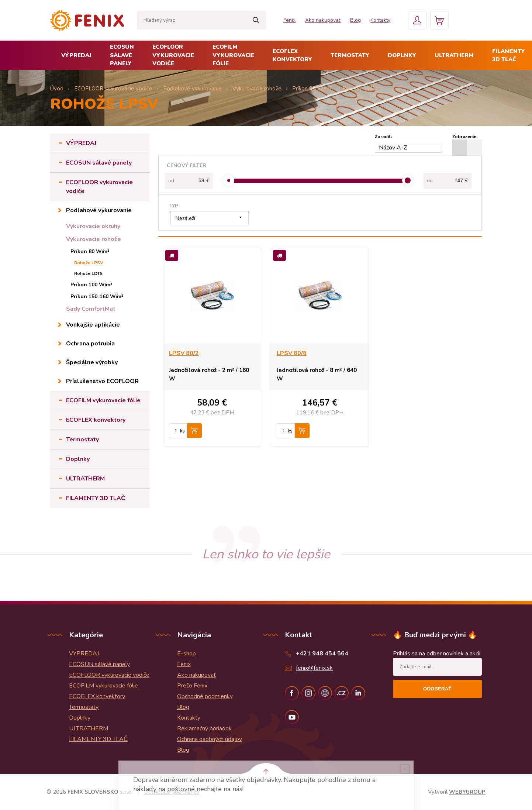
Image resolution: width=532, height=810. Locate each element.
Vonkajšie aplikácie (93, 325)
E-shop (186, 654)
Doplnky (402, 55)
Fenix (289, 20)
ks (182, 431)
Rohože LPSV (89, 263)
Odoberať (437, 689)
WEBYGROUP (467, 792)
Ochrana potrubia (90, 344)
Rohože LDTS (88, 273)
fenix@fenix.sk (314, 668)
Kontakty (380, 20)
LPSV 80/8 (292, 353)
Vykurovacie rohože (94, 239)
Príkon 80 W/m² (90, 251)
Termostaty (350, 55)
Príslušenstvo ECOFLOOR (102, 381)
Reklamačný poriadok (204, 728)
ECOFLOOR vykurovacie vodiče (173, 55)
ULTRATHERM (454, 55)
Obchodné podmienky (205, 696)
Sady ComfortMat (91, 309)
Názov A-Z (393, 148)
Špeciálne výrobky (92, 362)
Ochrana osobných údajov (210, 739)
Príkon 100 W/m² (91, 285)
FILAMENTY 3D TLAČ (96, 498)
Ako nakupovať (323, 20)
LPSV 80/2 (184, 353)
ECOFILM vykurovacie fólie (233, 55)
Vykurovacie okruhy (93, 226)
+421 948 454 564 (322, 654)
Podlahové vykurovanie (99, 210)
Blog (355, 20)
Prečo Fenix (192, 686)
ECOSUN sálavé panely (122, 55)
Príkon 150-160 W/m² (97, 297)
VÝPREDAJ (76, 55)
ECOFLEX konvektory (292, 56)
